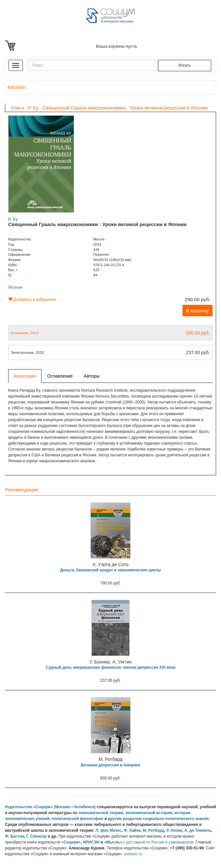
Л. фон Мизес (109, 830)
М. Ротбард (153, 830)
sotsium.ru (133, 854)
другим (115, 819)
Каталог (16, 87)
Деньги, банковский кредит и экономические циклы (110, 570)
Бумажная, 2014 (110, 333)
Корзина (11, 46)
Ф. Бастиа (15, 836)
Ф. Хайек (132, 830)
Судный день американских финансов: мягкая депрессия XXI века (110, 667)
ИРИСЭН (91, 842)
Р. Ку (13, 219)
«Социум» (71, 842)
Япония (15, 287)
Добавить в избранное (32, 300)
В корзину (197, 311)
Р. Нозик (174, 830)
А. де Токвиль (198, 830)
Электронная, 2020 (110, 352)
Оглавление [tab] (60, 376)
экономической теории (101, 813)
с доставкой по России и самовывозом (158, 842)
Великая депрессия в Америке (110, 765)
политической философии (77, 819)
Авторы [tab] (92, 376)
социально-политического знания (176, 819)
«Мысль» (113, 842)
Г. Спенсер (36, 836)
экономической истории (149, 813)
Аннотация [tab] (25, 376)
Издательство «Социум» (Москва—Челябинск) (50, 807)
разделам (132, 819)
